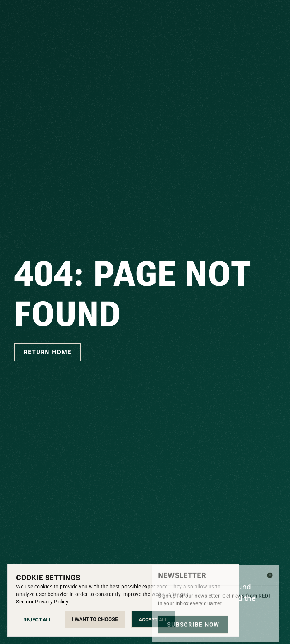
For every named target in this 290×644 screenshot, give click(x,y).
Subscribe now (193, 598)
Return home (48, 352)
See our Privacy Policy (42, 601)
